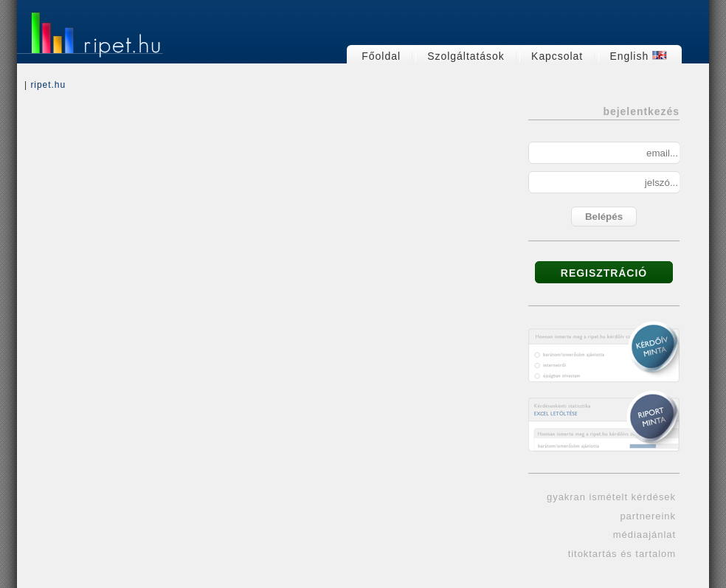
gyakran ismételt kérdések (611, 497)
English (639, 56)
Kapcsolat (557, 56)
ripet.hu (48, 85)
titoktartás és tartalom (622, 554)
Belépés (604, 217)
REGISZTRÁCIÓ (604, 273)
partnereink (648, 516)
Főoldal (381, 56)
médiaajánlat (644, 535)
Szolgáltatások (466, 56)
